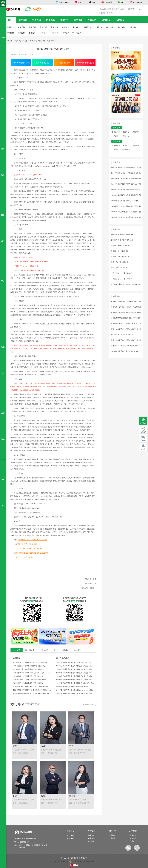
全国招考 (33, 41)
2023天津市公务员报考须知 (24, 557)
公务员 (42, 41)
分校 (10, 20)
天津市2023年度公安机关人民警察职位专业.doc (31, 553)
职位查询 (78, 650)
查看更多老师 (88, 704)
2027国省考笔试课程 (21, 63)
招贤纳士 (133, 838)
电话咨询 (143, 432)
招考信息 (23, 20)
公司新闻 (106, 20)
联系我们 (133, 841)
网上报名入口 (31, 650)
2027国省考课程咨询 (85, 63)
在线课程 (71, 838)
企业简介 (133, 835)
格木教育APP (64, 2)
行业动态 (112, 838)
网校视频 (50, 20)
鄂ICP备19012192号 (61, 861)
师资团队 (92, 20)
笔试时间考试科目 (61, 650)
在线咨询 (143, 423)
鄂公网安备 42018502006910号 (82, 861)
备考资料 (64, 20)
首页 (16, 41)
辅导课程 (37, 20)
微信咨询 (143, 441)
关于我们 (120, 20)
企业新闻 (112, 835)
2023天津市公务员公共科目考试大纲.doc (28, 548)
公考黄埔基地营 (64, 63)
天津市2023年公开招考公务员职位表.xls (33, 540)
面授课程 (110, 13)
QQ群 (143, 449)
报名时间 (45, 650)
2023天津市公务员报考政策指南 (25, 544)
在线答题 (78, 20)
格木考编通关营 (42, 63)
